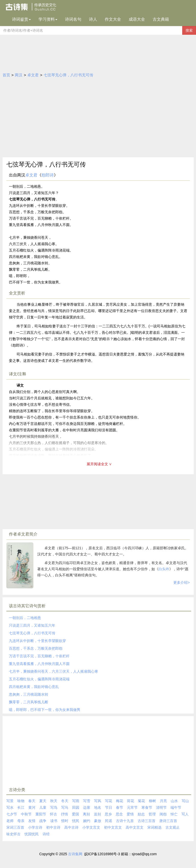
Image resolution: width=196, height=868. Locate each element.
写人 (185, 814)
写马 (65, 807)
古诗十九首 (125, 821)
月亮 (163, 801)
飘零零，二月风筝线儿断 (29, 702)
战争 (43, 821)
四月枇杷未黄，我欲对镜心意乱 (34, 687)
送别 (97, 814)
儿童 (43, 807)
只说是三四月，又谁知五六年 (32, 625)
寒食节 (147, 807)
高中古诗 (71, 827)
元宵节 (132, 807)
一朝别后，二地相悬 (25, 618)
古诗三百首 (147, 821)
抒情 (64, 814)
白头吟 (164, 569)
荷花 (130, 801)
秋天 (54, 801)
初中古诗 (53, 827)
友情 (32, 821)
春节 (120, 807)
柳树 (152, 801)
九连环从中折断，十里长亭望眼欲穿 (37, 641)
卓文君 (33, 75)
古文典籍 (161, 19)
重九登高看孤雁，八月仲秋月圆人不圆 (39, 664)
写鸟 (54, 807)
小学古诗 (35, 827)
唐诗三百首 (168, 821)
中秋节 (26, 814)
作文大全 (113, 19)
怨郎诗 (48, 175)
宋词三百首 (15, 827)
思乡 (108, 814)
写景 (10, 801)
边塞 (87, 807)
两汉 (19, 75)
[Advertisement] (98, 119)
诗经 (46, 834)
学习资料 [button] (48, 19)
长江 (21, 807)
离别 (86, 814)
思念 (119, 814)
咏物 (21, 801)
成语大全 (137, 19)
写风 (98, 801)
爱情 (130, 814)
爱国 (75, 814)
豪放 (98, 821)
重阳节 (41, 814)
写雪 (87, 801)
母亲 (21, 821)
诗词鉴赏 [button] (21, 19)
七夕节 (12, 814)
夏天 (43, 801)
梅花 (120, 801)
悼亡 (174, 814)
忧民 (76, 821)
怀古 (54, 814)
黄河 (32, 807)
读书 (54, 821)
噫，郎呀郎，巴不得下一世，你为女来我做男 (45, 710)
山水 (174, 801)
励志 (141, 814)
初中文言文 (113, 827)
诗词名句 (73, 19)
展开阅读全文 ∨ (99, 464)
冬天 (65, 801)
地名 (98, 807)
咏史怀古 (14, 834)
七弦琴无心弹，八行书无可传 (68, 75)
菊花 (141, 801)
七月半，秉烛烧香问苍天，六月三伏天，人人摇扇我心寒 (54, 671)
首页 (6, 75)
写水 (10, 807)
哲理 (152, 814)
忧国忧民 (32, 834)
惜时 (65, 821)
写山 (185, 801)
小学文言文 (91, 827)
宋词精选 (154, 827)
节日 (109, 807)
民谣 (109, 821)
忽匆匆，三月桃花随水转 (29, 694)
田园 (76, 807)
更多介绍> (181, 582)
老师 (10, 821)
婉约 (87, 821)
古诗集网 (75, 854)
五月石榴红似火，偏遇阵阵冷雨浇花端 (39, 679)
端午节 (176, 807)
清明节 (161, 807)
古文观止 (173, 827)
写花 (109, 801)
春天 (32, 801)
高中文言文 (135, 827)
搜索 (189, 30)
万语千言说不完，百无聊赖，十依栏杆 (39, 656)
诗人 (93, 19)
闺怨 (163, 814)
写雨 (76, 801)
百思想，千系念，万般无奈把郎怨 (36, 648)
